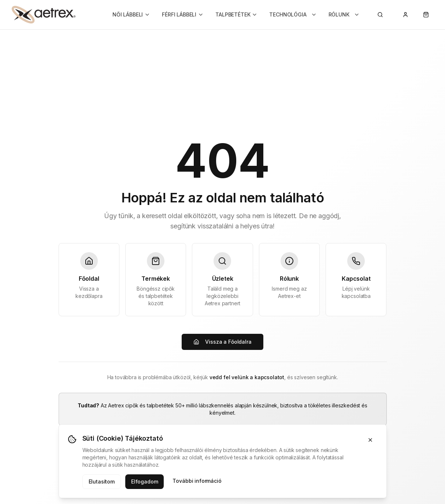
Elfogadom (145, 481)
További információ (197, 481)
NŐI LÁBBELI (131, 14)
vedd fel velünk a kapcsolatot (247, 377)
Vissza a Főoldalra (222, 342)
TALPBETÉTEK (236, 14)
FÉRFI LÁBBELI (183, 14)
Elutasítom (102, 481)
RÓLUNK (344, 14)
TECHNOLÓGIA (293, 14)
